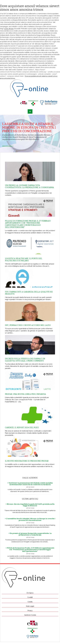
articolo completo (44, 74)
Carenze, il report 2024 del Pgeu (22, 428)
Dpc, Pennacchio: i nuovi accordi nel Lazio (28, 325)
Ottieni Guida (20, 35)
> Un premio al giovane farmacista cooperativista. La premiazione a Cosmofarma (30, 534)
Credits (30, 602)
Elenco (10, 65)
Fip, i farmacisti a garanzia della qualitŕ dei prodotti (29, 293)
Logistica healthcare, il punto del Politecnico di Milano (24, 260)
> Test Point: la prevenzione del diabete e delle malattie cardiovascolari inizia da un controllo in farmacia (30, 484)
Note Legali (30, 606)
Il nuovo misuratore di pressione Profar (27, 461)
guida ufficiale (9, 29)
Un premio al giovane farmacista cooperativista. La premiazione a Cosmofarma (30, 186)
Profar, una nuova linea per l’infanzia (25, 394)
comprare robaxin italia (15, 76)
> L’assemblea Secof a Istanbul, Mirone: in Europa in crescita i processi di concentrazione (30, 519)
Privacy (30, 611)
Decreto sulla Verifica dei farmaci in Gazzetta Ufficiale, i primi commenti (25, 360)
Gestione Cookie (30, 615)
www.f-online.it (28, 70)
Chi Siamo (30, 593)
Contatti (30, 597)
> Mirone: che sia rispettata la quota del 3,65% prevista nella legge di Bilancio (30, 505)
